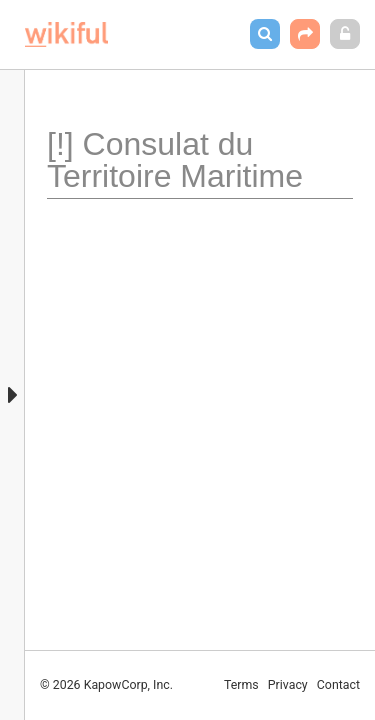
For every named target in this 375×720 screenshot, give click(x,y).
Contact (338, 685)
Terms (241, 685)
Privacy (288, 685)
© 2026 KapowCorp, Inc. (106, 685)
